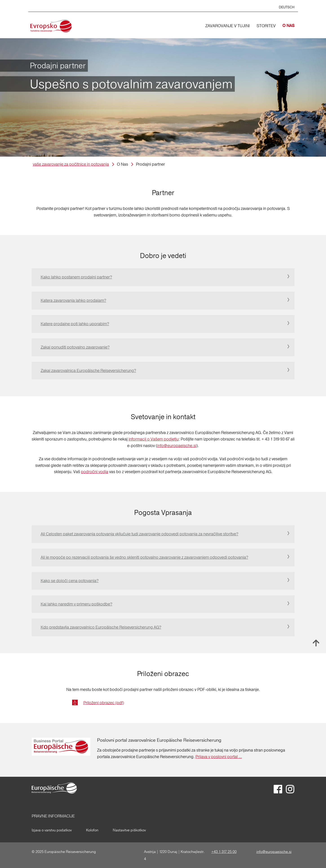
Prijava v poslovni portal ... (219, 757)
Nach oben (316, 643)
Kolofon (92, 830)
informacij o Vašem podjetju (154, 439)
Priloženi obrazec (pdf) (104, 703)
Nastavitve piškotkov (129, 830)
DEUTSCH (287, 7)
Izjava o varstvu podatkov (52, 830)
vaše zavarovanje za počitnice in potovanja (71, 164)
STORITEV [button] (266, 26)
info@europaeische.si (177, 446)
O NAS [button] (288, 26)
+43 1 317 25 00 (224, 852)
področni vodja (95, 472)
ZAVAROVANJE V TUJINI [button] (228, 26)
